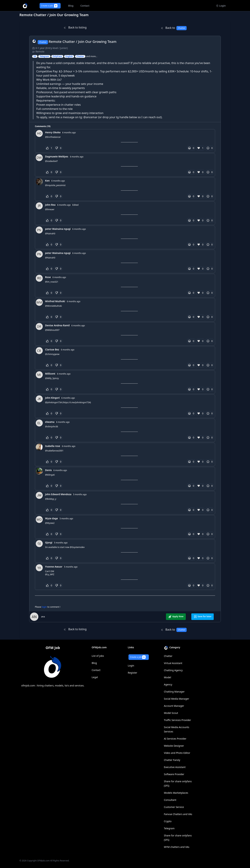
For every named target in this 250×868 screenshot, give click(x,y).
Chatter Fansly (172, 760)
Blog (94, 663)
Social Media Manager (176, 699)
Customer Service (174, 807)
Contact (96, 670)
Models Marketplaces (176, 793)
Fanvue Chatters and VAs (178, 814)
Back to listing (75, 27)
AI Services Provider (175, 739)
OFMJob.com (43, 861)
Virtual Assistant (173, 663)
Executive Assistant (175, 767)
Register (132, 673)
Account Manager (174, 706)
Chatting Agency (173, 670)
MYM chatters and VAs (177, 847)
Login (221, 6)
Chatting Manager (174, 692)
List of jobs (98, 656)
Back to (174, 28)
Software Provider (174, 774)
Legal (95, 677)
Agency (168, 684)
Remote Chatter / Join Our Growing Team (83, 42)
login (45, 607)
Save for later (203, 617)
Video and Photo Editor (177, 753)
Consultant (170, 800)
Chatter (168, 656)
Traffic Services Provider (177, 720)
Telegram (169, 828)
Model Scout (171, 713)
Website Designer (174, 746)
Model (167, 677)
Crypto (168, 821)
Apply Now (176, 617)
